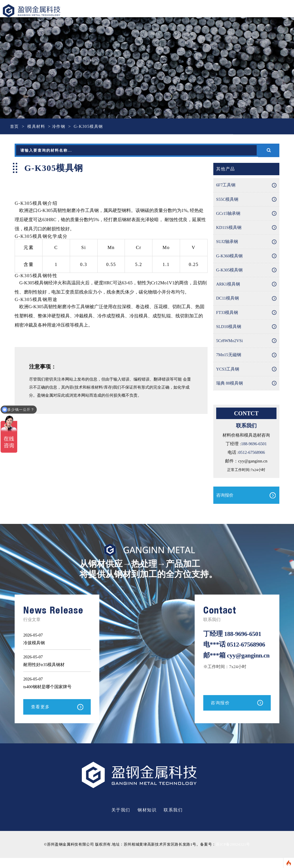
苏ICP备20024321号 (233, 855)
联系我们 (173, 820)
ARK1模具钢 (228, 288)
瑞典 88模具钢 (230, 391)
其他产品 (226, 169)
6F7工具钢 (226, 186)
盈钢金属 (35, 11)
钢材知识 (147, 820)
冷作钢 (61, 126)
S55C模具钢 (227, 200)
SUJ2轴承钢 (227, 244)
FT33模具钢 (227, 317)
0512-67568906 (252, 460)
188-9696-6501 (254, 452)
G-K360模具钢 (230, 259)
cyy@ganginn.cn (225, 670)
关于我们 (121, 820)
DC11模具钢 (228, 303)
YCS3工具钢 (228, 376)
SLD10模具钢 (229, 332)
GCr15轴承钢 (229, 215)
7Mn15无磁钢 (229, 361)
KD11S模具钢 (229, 229)
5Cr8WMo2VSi (230, 347)
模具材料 (37, 126)
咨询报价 (225, 503)
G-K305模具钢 (230, 273)
